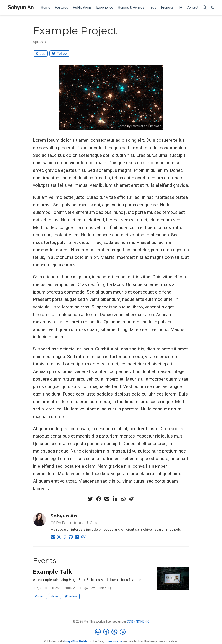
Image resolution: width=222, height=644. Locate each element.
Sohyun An (21, 7)
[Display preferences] (213, 8)
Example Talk (52, 572)
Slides (40, 54)
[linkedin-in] (115, 499)
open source (113, 641)
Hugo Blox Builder (77, 641)
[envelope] (107, 499)
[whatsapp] (123, 499)
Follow (60, 54)
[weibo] (132, 499)
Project (40, 596)
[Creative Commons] (111, 632)
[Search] (205, 8)
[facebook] (99, 499)
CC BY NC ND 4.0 (138, 621)
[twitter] (90, 499)
